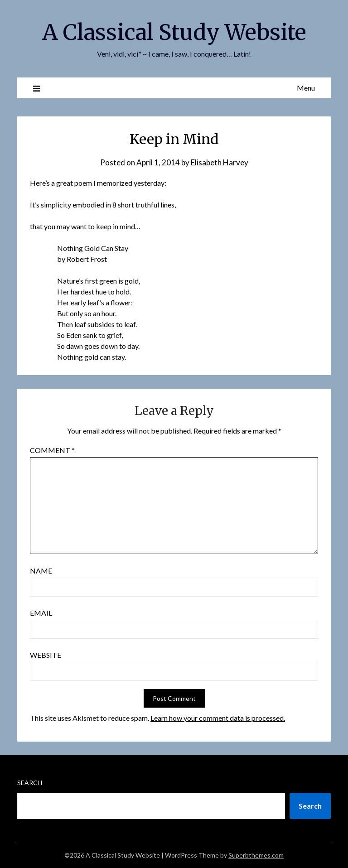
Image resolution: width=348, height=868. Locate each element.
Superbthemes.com (256, 855)
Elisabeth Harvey (220, 162)
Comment (52, 450)
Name (41, 571)
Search (30, 783)
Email (41, 613)
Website (46, 655)
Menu (306, 88)
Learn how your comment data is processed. (218, 718)
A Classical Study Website (174, 32)
